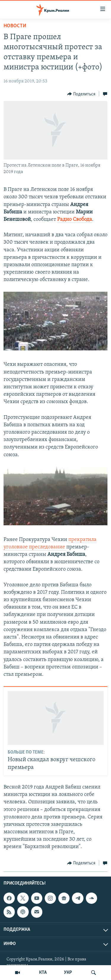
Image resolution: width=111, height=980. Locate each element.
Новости (15, 26)
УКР (68, 973)
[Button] (81, 94)
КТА (43, 973)
